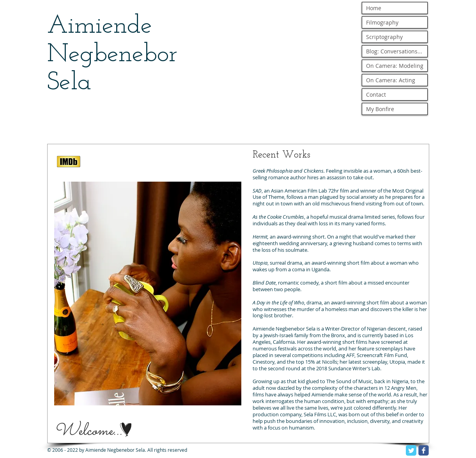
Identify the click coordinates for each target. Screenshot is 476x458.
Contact (376, 95)
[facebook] (424, 450)
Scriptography (384, 37)
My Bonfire (380, 109)
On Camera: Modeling (395, 66)
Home (374, 8)
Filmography (382, 22)
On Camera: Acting (391, 80)
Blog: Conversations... (394, 51)
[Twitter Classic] (411, 450)
